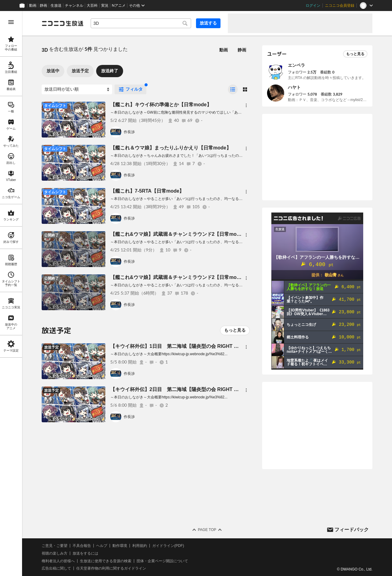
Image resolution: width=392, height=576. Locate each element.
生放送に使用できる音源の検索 (106, 561)
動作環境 (120, 546)
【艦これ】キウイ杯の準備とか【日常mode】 (161, 105)
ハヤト (294, 87)
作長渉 (129, 132)
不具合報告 (82, 546)
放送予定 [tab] (80, 71)
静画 (43, 6)
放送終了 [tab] (110, 71)
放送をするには (85, 553)
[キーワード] (141, 23)
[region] (11, 294)
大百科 (92, 6)
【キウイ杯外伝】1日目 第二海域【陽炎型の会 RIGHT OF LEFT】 (185, 346)
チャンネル (74, 6)
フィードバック (352, 530)
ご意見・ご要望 (55, 546)
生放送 (56, 6)
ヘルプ (102, 546)
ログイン (313, 6)
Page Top (207, 530)
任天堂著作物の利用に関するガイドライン (111, 568)
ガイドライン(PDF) (168, 546)
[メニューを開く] (11, 22)
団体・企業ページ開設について (162, 561)
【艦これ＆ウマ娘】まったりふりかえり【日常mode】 (171, 148)
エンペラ (296, 65)
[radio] (233, 89)
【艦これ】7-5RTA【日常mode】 (147, 191)
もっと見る (235, 330)
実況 (105, 6)
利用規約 (140, 546)
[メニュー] (246, 105)
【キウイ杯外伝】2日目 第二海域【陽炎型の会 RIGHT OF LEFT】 (185, 389)
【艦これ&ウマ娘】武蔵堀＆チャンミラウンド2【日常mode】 (179, 234)
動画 (33, 6)
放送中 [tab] (53, 71)
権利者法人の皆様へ (58, 561)
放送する (208, 23)
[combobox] (141, 23)
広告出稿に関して (56, 568)
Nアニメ (119, 6)
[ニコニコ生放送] (62, 23)
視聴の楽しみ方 (55, 553)
